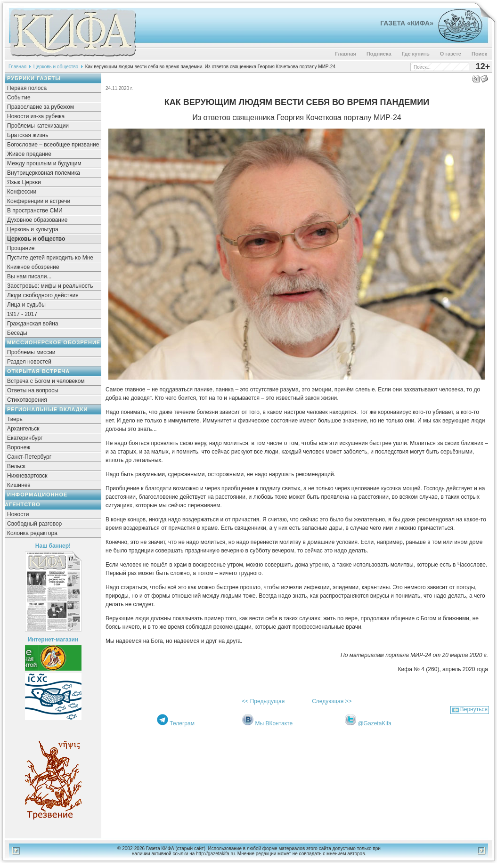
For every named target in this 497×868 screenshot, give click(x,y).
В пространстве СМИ (35, 211)
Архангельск (23, 429)
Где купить (416, 54)
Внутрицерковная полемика (44, 173)
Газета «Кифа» (407, 23)
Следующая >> (332, 701)
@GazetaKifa (375, 723)
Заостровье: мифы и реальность (50, 286)
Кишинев (19, 485)
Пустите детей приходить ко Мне (50, 258)
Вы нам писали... (29, 276)
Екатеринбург (25, 438)
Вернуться (474, 709)
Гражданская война (33, 324)
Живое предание (29, 154)
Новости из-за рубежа (36, 116)
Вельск (16, 466)
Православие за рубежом (41, 107)
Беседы (17, 333)
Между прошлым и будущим (44, 163)
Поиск (479, 54)
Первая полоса (27, 88)
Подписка (379, 54)
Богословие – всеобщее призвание (53, 145)
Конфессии (22, 192)
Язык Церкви (24, 182)
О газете (451, 54)
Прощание (21, 248)
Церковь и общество (56, 67)
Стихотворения (27, 400)
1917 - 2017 (22, 314)
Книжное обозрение (33, 267)
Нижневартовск (27, 476)
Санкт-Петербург (29, 457)
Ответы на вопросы (33, 390)
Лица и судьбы (26, 305)
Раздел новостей (29, 362)
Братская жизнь (28, 135)
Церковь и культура (33, 229)
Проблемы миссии (31, 352)
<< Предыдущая (263, 701)
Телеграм (182, 723)
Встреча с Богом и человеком (46, 381)
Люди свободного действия (43, 295)
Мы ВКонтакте (274, 723)
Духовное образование (37, 220)
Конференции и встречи (39, 201)
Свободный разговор (34, 524)
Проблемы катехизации (38, 126)
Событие (19, 97)
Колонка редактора (32, 533)
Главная (346, 54)
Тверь (15, 419)
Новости (18, 514)
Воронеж (19, 447)
